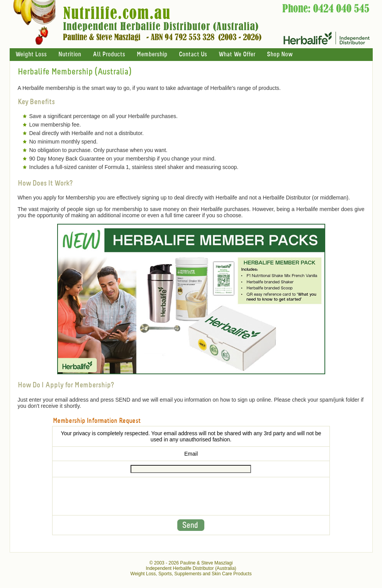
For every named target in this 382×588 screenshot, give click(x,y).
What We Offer (237, 55)
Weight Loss (31, 55)
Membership (152, 55)
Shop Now (280, 55)
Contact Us (193, 55)
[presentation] (191, 496)
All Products (109, 55)
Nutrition (70, 55)
